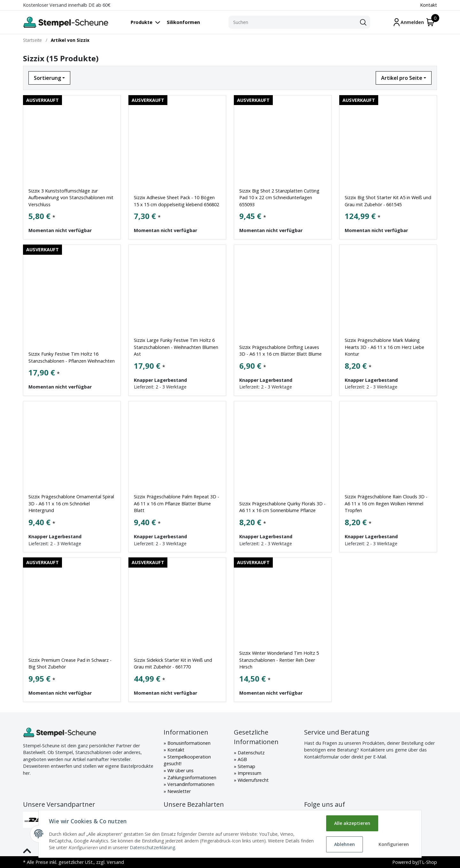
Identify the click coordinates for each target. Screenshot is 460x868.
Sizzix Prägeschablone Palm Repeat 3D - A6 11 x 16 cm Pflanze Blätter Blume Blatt (176, 503)
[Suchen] (292, 22)
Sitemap (246, 766)
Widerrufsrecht (253, 780)
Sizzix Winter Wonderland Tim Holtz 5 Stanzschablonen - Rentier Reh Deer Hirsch (279, 660)
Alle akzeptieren (352, 823)
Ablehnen (345, 844)
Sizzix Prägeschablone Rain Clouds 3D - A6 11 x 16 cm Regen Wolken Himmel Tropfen (386, 503)
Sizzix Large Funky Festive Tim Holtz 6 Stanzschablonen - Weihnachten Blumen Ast (176, 347)
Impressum (249, 773)
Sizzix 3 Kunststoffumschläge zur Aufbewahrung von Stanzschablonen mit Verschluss (71, 198)
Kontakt (429, 5)
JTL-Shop (427, 862)
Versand (115, 862)
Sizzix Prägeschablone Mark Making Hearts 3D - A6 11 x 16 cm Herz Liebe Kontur (384, 347)
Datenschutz (250, 753)
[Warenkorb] (430, 22)
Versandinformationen (190, 784)
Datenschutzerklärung (152, 847)
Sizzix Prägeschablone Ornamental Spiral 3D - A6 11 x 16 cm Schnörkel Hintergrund (71, 503)
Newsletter (178, 791)
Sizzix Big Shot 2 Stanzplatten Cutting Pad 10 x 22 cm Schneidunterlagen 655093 (279, 198)
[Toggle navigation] (149, 22)
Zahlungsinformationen (191, 777)
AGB (242, 759)
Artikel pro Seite (402, 78)
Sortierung (47, 78)
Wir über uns (180, 770)
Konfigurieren (394, 844)
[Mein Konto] (408, 22)
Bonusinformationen (188, 743)
